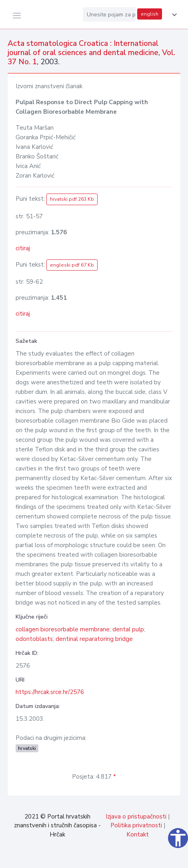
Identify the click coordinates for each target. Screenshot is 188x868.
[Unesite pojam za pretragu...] (109, 14)
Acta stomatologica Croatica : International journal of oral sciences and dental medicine (83, 48)
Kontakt (138, 834)
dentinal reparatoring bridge (94, 639)
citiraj (23, 248)
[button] (173, 15)
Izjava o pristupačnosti (136, 817)
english (150, 14)
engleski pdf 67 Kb (72, 265)
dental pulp (128, 629)
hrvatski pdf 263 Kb (72, 199)
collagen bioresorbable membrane (63, 629)
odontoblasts (34, 639)
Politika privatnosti (136, 825)
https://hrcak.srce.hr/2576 (50, 692)
